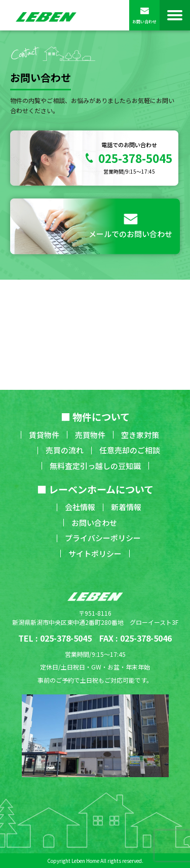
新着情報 (126, 507)
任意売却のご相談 (130, 450)
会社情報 (80, 507)
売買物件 (90, 435)
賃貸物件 (44, 435)
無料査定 (65, 466)
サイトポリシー (95, 554)
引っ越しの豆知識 (110, 466)
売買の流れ (65, 450)
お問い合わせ (144, 16)
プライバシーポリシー (103, 538)
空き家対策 (140, 435)
